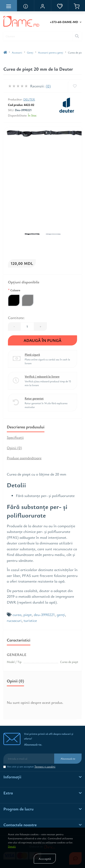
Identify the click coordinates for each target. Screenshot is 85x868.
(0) (48, 86)
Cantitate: (16, 318)
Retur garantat (34, 398)
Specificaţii (15, 437)
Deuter (29, 99)
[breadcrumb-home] (5, 52)
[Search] (77, 36)
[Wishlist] (75, 86)
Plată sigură (32, 355)
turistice (30, 620)
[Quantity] (27, 327)
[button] (42, 6)
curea (17, 615)
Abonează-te (68, 758)
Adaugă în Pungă (42, 340)
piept (28, 615)
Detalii (12, 846)
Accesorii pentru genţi (51, 52)
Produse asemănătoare (24, 458)
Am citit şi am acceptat (31, 766)
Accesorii (17, 52)
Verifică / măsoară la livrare (42, 377)
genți (61, 615)
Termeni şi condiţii (45, 766)
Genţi (30, 52)
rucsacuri (14, 620)
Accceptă (45, 859)
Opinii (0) (14, 448)
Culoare (14, 290)
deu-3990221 (44, 615)
